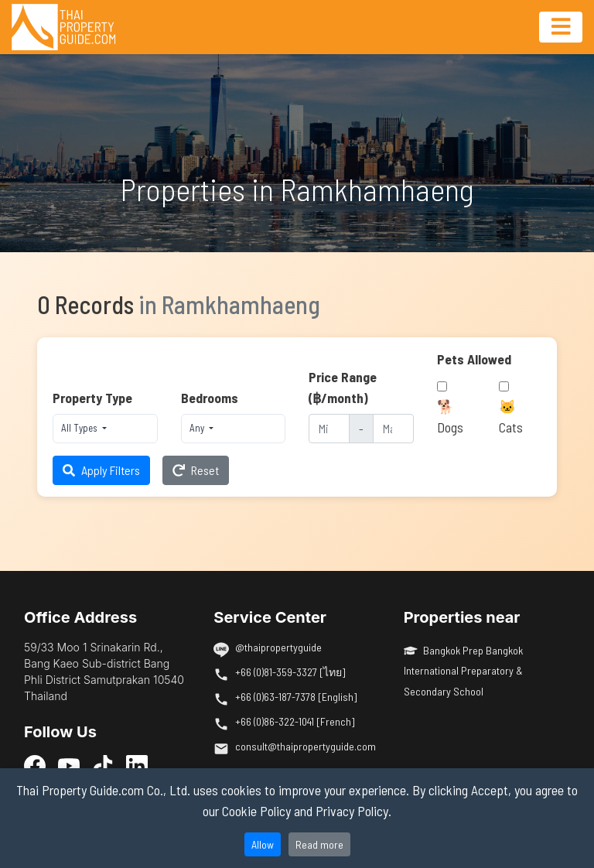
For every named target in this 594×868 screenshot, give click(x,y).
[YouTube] (69, 765)
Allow (263, 844)
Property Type (92, 398)
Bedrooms (210, 398)
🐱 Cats (511, 416)
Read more (319, 844)
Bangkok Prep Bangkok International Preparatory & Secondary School (464, 671)
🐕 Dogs (450, 416)
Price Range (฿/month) (343, 387)
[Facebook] (35, 765)
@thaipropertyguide (278, 647)
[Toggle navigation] (561, 27)
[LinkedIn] (137, 765)
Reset (196, 470)
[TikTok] (103, 765)
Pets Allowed (474, 359)
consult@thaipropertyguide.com (306, 746)
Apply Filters (101, 470)
